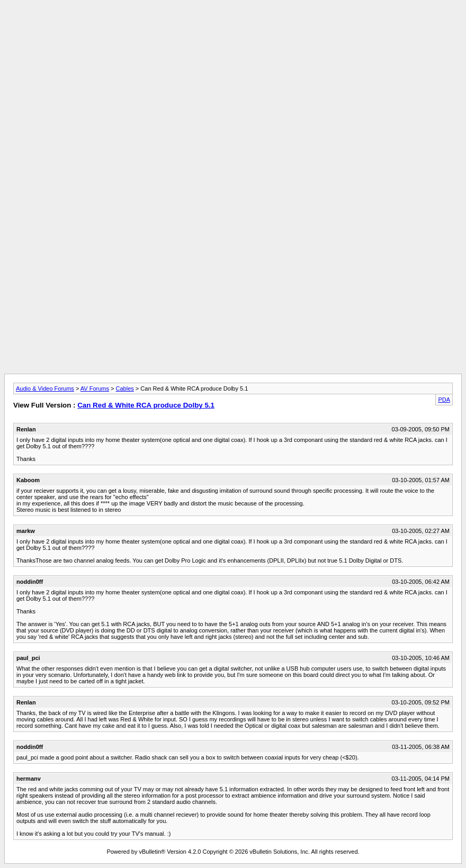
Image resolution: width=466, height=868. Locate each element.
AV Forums (95, 388)
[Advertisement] (233, 28)
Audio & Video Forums (45, 388)
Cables (125, 388)
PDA (444, 400)
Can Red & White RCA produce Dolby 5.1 (146, 405)
